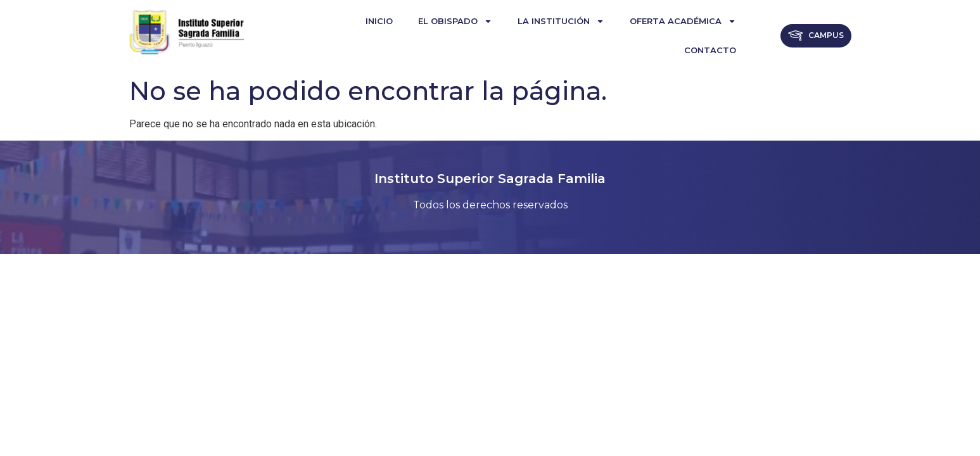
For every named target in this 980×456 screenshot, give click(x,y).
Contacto (710, 50)
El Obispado (455, 21)
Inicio (379, 21)
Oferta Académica (683, 21)
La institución (561, 21)
